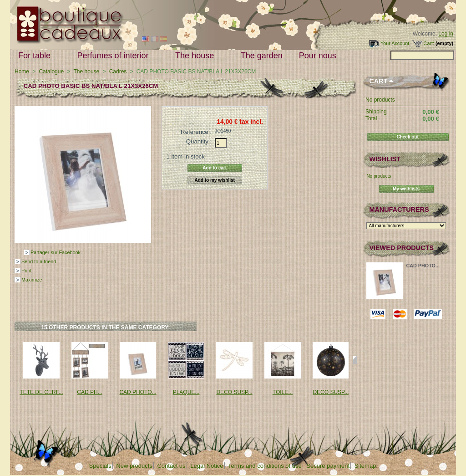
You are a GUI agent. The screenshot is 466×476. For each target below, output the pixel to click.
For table (36, 56)
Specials (100, 466)
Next (355, 360)
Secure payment (328, 466)
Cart (378, 81)
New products (134, 466)
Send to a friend (39, 261)
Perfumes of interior (115, 56)
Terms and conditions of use (265, 466)
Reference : (196, 132)
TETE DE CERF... (41, 392)
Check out (407, 137)
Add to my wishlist (215, 180)
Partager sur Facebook (56, 252)
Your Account (395, 43)
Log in (446, 34)
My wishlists (406, 189)
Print (26, 271)
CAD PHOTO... (138, 392)
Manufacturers (399, 210)
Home (22, 72)
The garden (262, 56)
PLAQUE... (186, 392)
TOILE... (283, 392)
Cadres (118, 72)
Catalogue (51, 72)
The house (197, 56)
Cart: (429, 43)
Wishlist (385, 159)
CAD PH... (89, 392)
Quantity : (199, 141)
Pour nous (320, 56)
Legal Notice (207, 466)
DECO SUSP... (234, 392)
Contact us (171, 466)
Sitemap (365, 466)
